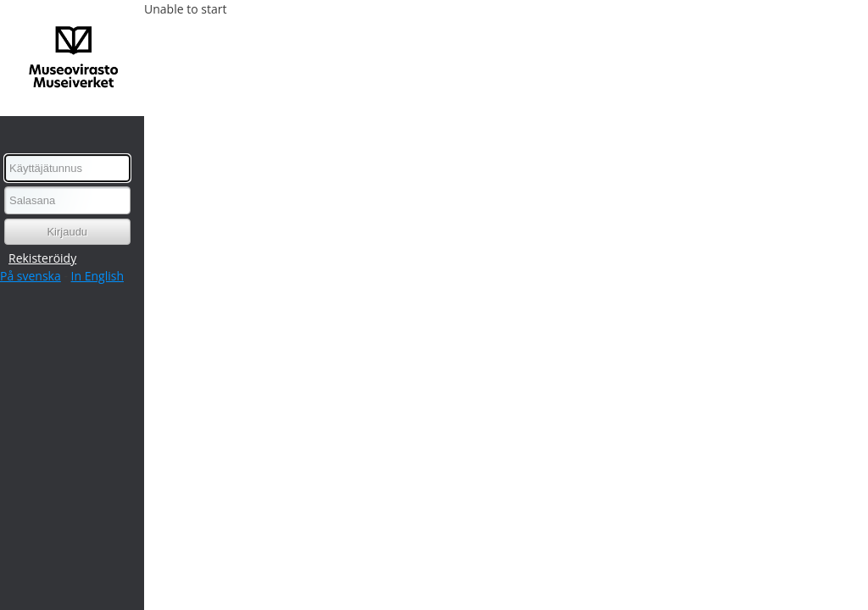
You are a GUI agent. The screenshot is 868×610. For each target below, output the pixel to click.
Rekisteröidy (42, 258)
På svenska (31, 276)
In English (97, 276)
